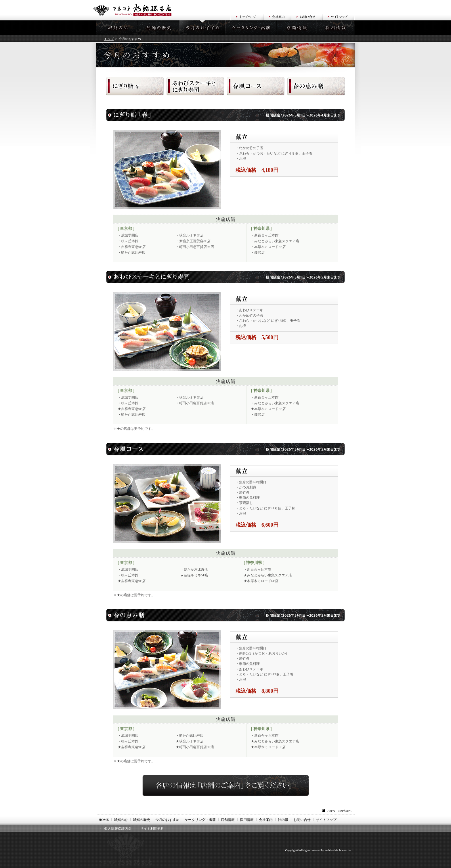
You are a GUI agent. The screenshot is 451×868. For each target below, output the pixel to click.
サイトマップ (326, 820)
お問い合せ (302, 820)
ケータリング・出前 (200, 820)
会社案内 (266, 820)
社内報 (283, 820)
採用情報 (247, 820)
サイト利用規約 (152, 829)
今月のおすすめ (167, 820)
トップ (109, 39)
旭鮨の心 (121, 820)
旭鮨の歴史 (142, 820)
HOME (104, 820)
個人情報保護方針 (118, 829)
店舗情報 (228, 820)
